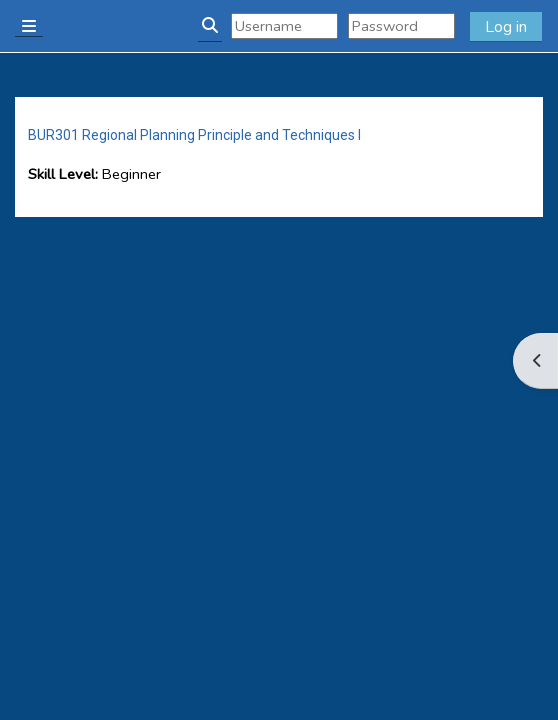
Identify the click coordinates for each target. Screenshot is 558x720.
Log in (506, 27)
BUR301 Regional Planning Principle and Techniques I (194, 135)
